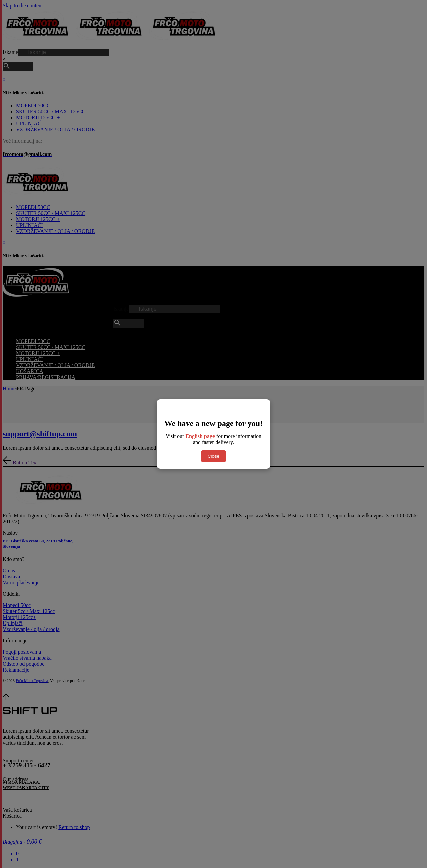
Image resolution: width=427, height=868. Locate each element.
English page (200, 436)
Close (213, 456)
